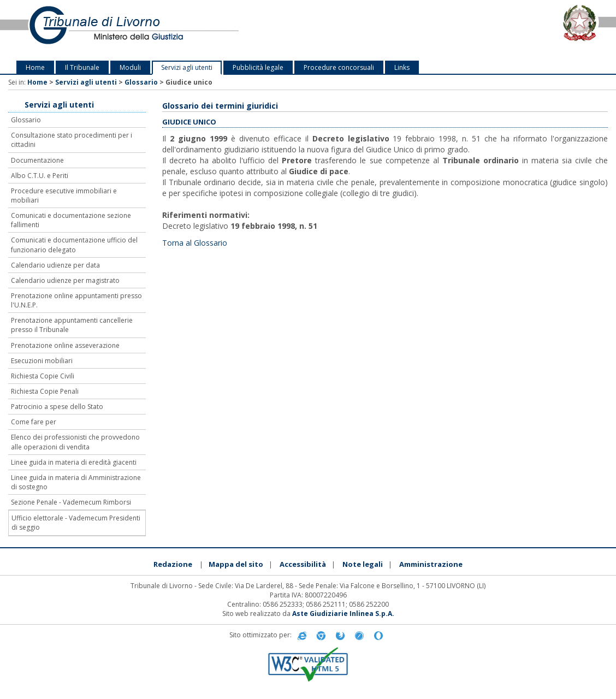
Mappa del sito (236, 564)
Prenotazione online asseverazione (65, 345)
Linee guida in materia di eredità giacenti (74, 462)
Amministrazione (431, 564)
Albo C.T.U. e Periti (40, 176)
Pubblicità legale (258, 67)
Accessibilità (303, 564)
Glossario (141, 82)
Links (402, 67)
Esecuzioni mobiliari (42, 361)
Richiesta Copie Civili (43, 376)
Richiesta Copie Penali (45, 391)
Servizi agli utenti (187, 67)
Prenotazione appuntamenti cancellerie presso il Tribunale (72, 325)
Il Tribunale (82, 67)
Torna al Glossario (195, 243)
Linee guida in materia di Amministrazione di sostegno (76, 482)
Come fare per (34, 422)
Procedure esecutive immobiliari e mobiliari (64, 196)
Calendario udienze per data (55, 265)
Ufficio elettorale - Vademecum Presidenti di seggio (76, 523)
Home (35, 67)
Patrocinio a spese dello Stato (57, 407)
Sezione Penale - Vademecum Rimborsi (71, 502)
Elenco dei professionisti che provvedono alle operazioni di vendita (75, 442)
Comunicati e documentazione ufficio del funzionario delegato (74, 245)
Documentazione (37, 160)
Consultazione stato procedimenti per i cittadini (72, 140)
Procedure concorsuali (339, 67)
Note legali (363, 564)
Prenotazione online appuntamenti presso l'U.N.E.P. (76, 300)
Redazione (173, 564)
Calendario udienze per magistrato (65, 280)
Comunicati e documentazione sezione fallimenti (71, 220)
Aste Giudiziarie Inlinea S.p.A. (343, 614)
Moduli (130, 67)
